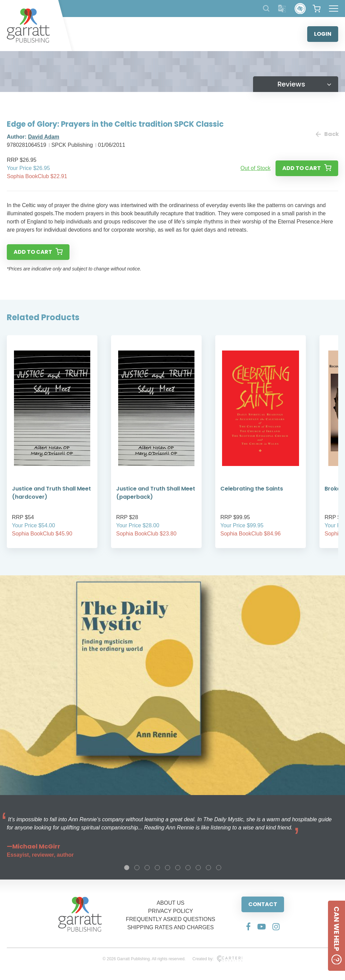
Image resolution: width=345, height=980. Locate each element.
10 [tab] (219, 868)
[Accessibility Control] (300, 9)
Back (327, 134)
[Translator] (282, 9)
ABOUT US (171, 903)
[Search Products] (266, 8)
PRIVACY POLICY (171, 911)
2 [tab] (137, 868)
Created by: (217, 959)
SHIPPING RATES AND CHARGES (171, 927)
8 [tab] (198, 868)
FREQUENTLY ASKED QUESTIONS (170, 919)
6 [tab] (178, 868)
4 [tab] (157, 868)
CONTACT (263, 904)
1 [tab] (127, 868)
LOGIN (323, 34)
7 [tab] (188, 868)
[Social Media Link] (248, 927)
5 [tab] (168, 868)
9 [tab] (208, 868)
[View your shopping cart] (317, 9)
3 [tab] (147, 868)
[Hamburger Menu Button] (334, 9)
